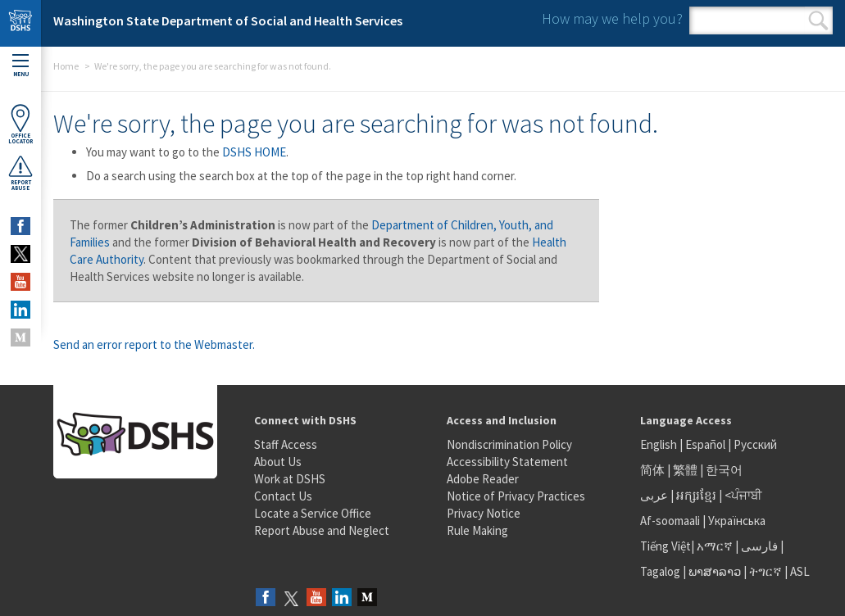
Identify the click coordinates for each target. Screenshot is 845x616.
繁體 (686, 470)
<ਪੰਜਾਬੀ (743, 495)
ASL (800, 571)
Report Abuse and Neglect (322, 530)
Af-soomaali (670, 521)
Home (66, 66)
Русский (755, 444)
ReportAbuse (20, 173)
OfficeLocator (20, 124)
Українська (737, 521)
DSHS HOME (254, 152)
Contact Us (283, 496)
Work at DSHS (290, 479)
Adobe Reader (483, 479)
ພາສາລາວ (715, 571)
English (660, 444)
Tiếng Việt (666, 546)
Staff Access (286, 444)
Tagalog (660, 571)
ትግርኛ (765, 571)
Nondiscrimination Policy (509, 444)
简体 (652, 470)
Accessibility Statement (507, 462)
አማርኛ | (718, 546)
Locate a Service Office (313, 513)
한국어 (724, 470)
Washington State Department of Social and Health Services (228, 20)
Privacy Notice (484, 513)
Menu (20, 66)
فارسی (758, 546)
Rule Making (477, 530)
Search (818, 20)
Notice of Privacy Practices (516, 496)
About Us (278, 462)
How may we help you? (612, 18)
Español (705, 444)
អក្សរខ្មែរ (696, 495)
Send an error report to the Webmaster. (154, 344)
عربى (654, 495)
